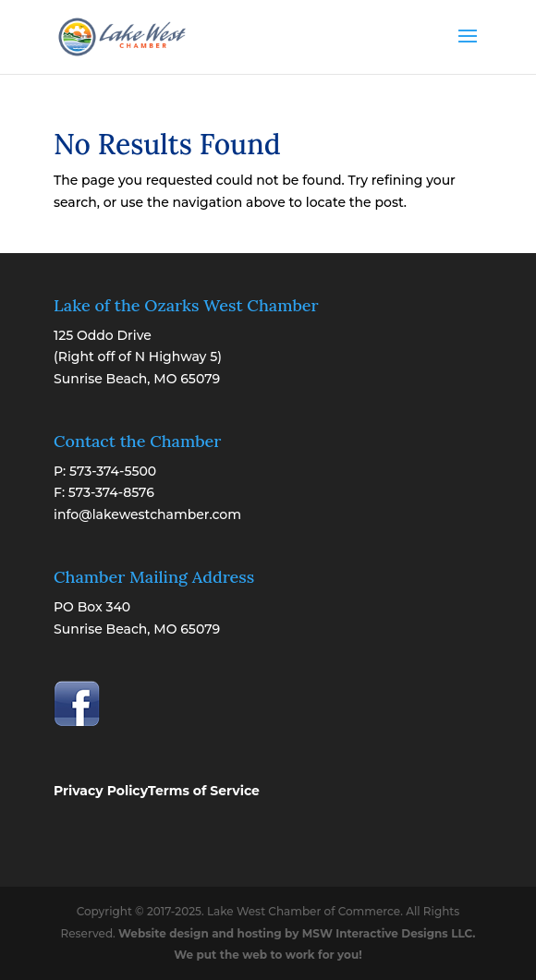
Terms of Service (204, 791)
